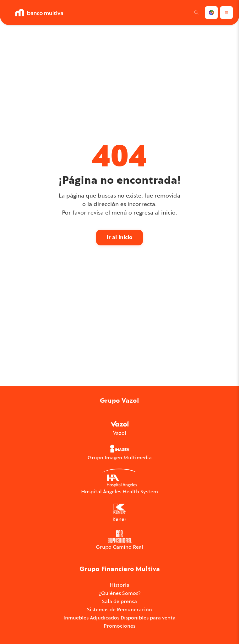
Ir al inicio (119, 237)
